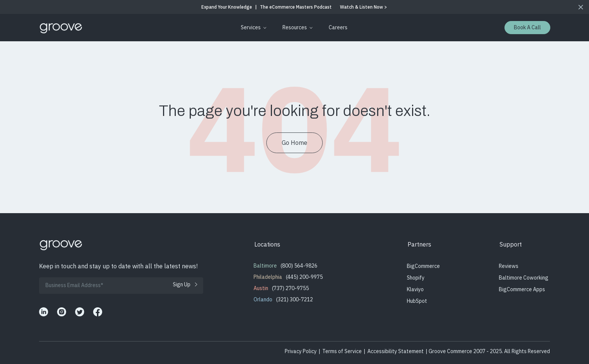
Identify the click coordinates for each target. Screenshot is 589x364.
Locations (267, 244)
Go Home (294, 143)
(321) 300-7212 (294, 299)
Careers (338, 27)
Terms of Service (342, 351)
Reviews (509, 266)
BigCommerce (423, 266)
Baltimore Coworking (524, 278)
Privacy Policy (301, 351)
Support (511, 244)
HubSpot (417, 301)
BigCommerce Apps (522, 289)
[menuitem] (252, 28)
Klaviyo (415, 289)
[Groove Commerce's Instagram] (62, 312)
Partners (419, 244)
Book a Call (527, 27)
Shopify (416, 278)
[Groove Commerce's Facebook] (98, 312)
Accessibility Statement (396, 351)
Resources (295, 27)
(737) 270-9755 (290, 288)
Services (251, 27)
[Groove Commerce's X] (80, 312)
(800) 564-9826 (299, 266)
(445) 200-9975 (304, 277)
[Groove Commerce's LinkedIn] (44, 312)
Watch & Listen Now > (363, 7)
